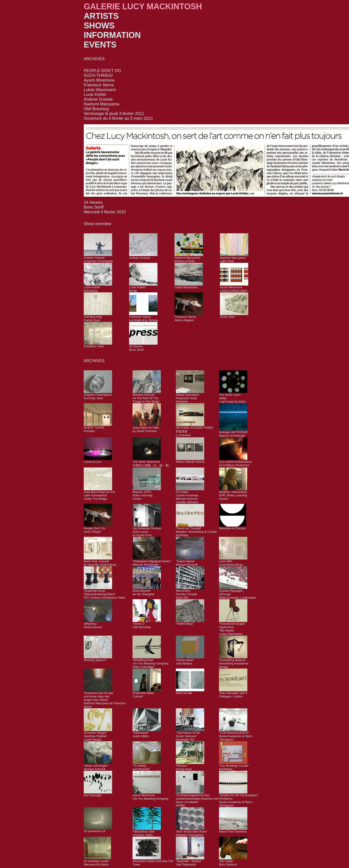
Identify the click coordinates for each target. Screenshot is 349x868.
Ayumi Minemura (99, 80)
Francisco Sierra (99, 85)
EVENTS (100, 45)
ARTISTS (101, 16)
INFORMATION (112, 35)
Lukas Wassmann (100, 90)
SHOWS (99, 26)
